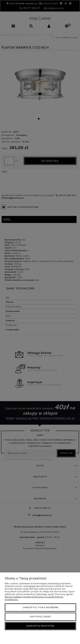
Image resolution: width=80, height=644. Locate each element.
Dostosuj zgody (41, 617)
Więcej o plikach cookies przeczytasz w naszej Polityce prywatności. (34, 598)
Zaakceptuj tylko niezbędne (41, 607)
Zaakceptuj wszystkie (40, 626)
